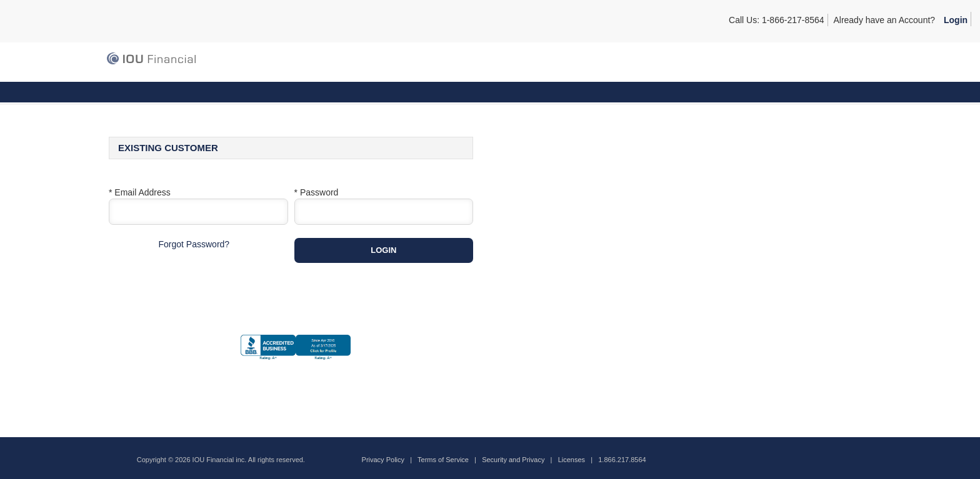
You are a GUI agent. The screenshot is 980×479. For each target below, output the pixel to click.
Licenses (572, 460)
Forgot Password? (194, 244)
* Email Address (140, 192)
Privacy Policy (383, 460)
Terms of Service (443, 460)
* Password (317, 192)
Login (956, 20)
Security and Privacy (513, 460)
